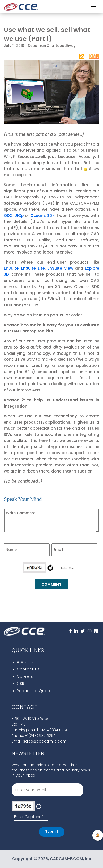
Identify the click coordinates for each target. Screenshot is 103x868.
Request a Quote (34, 691)
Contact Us (28, 669)
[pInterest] (96, 632)
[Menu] (93, 6)
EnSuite (11, 268)
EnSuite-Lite (33, 268)
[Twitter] (83, 632)
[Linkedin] (76, 632)
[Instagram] (89, 632)
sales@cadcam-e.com (45, 741)
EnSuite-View (60, 268)
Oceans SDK (42, 216)
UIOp (19, 216)
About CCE (28, 662)
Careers (25, 676)
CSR (21, 684)
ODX (8, 216)
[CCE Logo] (21, 5)
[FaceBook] (70, 632)
